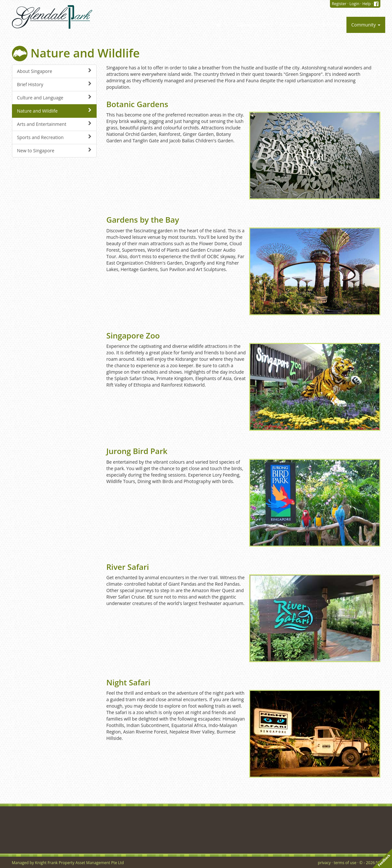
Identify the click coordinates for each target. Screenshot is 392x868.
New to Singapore (54, 151)
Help (366, 4)
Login (354, 4)
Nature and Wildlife (54, 111)
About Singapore (54, 71)
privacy (324, 863)
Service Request (296, 25)
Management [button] (253, 25)
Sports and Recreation (54, 137)
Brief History (54, 84)
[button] (221, 25)
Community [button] (366, 25)
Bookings (332, 25)
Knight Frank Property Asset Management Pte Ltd (79, 863)
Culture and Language (54, 98)
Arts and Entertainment (54, 124)
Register (339, 4)
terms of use (345, 863)
